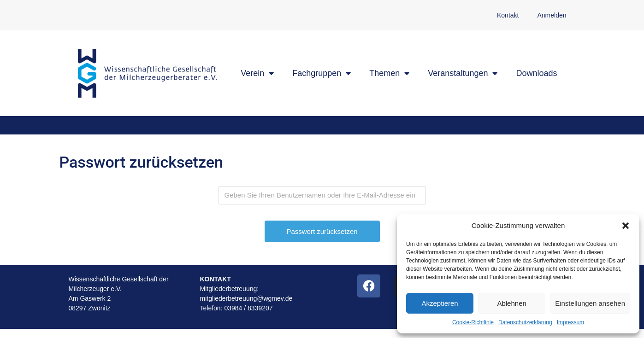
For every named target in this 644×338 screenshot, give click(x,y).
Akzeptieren (440, 303)
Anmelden (552, 15)
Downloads (536, 73)
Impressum (570, 322)
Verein (257, 73)
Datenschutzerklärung (525, 322)
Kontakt (508, 15)
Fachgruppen (322, 73)
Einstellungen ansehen (590, 303)
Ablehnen (511, 303)
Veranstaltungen (463, 73)
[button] (626, 226)
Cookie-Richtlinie (473, 322)
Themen (389, 73)
